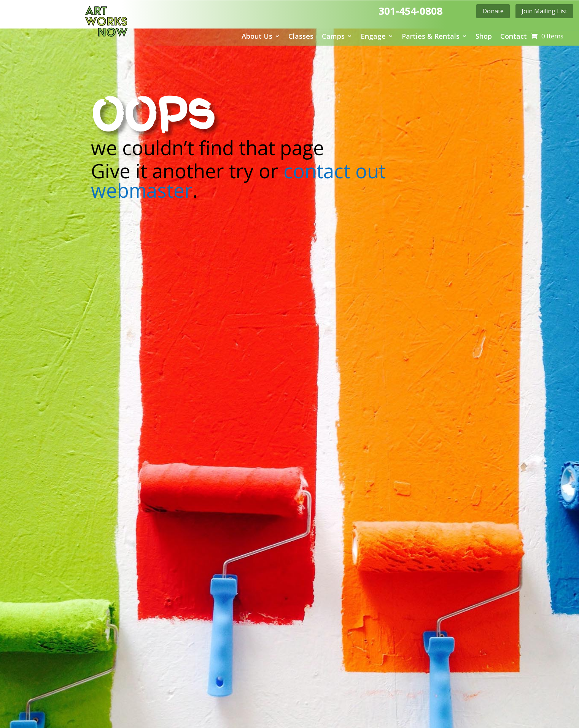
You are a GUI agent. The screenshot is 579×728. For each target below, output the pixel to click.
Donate (493, 11)
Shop (484, 37)
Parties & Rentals (431, 37)
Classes (301, 37)
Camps (333, 37)
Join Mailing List (544, 11)
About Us (257, 37)
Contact (514, 37)
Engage (373, 37)
